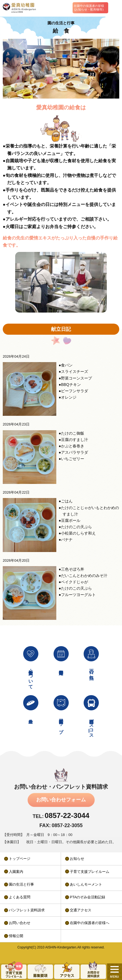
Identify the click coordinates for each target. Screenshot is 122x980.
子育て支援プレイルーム (90, 872)
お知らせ (77, 859)
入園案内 (16, 872)
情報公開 (16, 936)
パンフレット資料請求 (27, 910)
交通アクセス (81, 910)
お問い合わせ (20, 923)
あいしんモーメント (86, 884)
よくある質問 (20, 897)
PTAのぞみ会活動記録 (87, 897)
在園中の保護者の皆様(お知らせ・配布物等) (89, 8)
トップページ (20, 859)
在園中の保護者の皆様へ (90, 923)
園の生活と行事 (21, 884)
